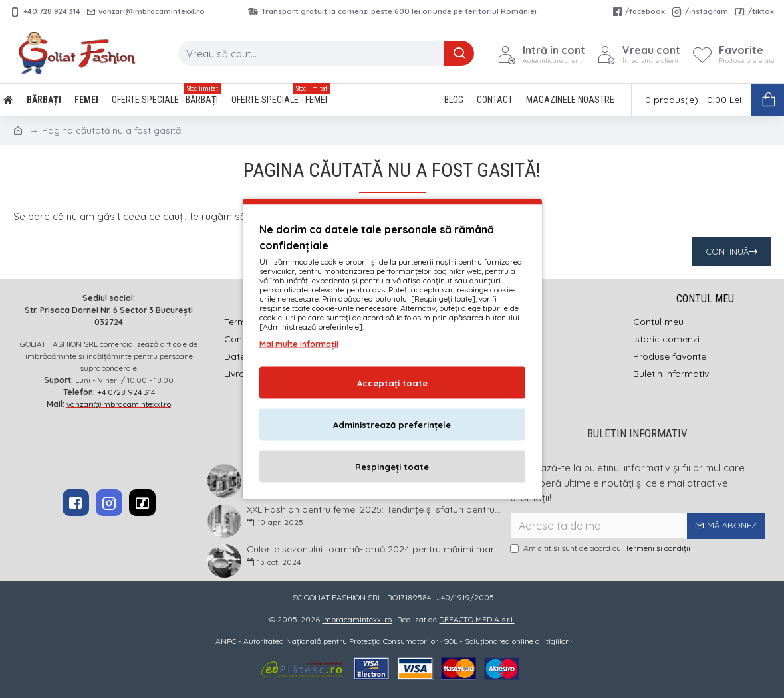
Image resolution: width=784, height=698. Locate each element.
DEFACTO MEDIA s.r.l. (476, 619)
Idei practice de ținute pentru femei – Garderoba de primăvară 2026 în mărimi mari (374, 469)
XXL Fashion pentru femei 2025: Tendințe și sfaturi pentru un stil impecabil (374, 510)
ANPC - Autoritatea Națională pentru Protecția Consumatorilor (327, 641)
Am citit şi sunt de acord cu (601, 548)
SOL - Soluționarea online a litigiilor (506, 641)
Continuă (727, 251)
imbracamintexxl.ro (357, 619)
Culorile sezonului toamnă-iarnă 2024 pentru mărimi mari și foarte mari (374, 549)
